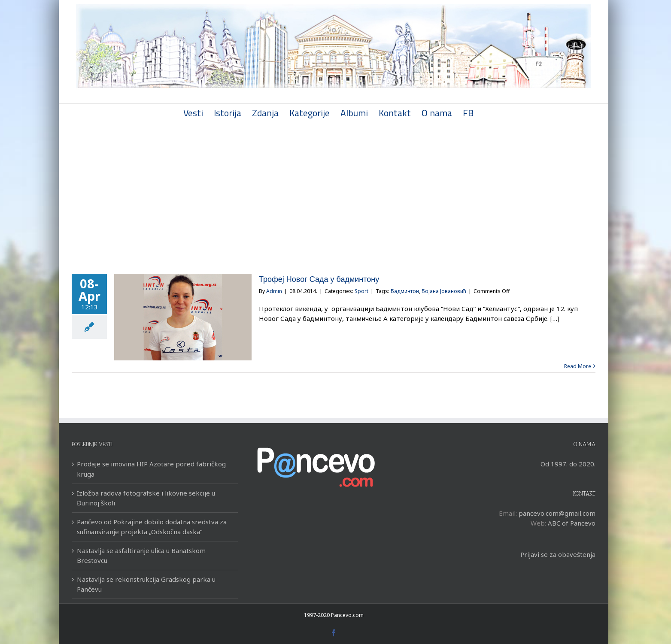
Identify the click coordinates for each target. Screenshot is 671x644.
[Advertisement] (334, 185)
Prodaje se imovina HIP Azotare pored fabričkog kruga (151, 469)
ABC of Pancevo (572, 523)
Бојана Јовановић (444, 291)
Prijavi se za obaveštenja (558, 554)
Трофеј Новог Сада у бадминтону (319, 279)
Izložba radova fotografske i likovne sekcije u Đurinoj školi (146, 498)
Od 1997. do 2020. (568, 464)
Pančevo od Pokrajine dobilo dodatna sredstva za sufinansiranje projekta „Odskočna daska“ (152, 527)
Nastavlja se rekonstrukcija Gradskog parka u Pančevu (146, 584)
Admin (274, 291)
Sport (361, 291)
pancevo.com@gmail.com (557, 513)
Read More (578, 366)
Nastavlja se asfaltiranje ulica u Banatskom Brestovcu (141, 555)
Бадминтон (405, 291)
